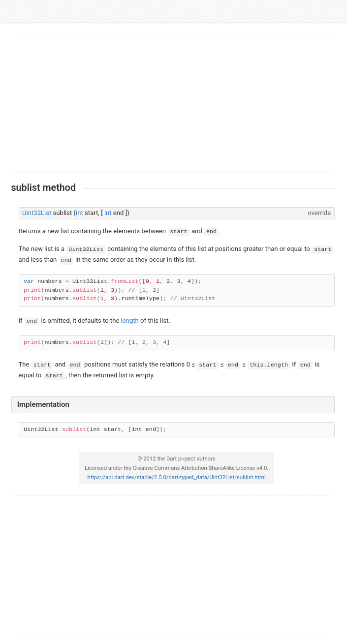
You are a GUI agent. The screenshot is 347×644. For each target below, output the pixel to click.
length (130, 321)
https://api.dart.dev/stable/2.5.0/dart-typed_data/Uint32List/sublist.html (177, 477)
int (79, 213)
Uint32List (37, 213)
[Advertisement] (173, 102)
